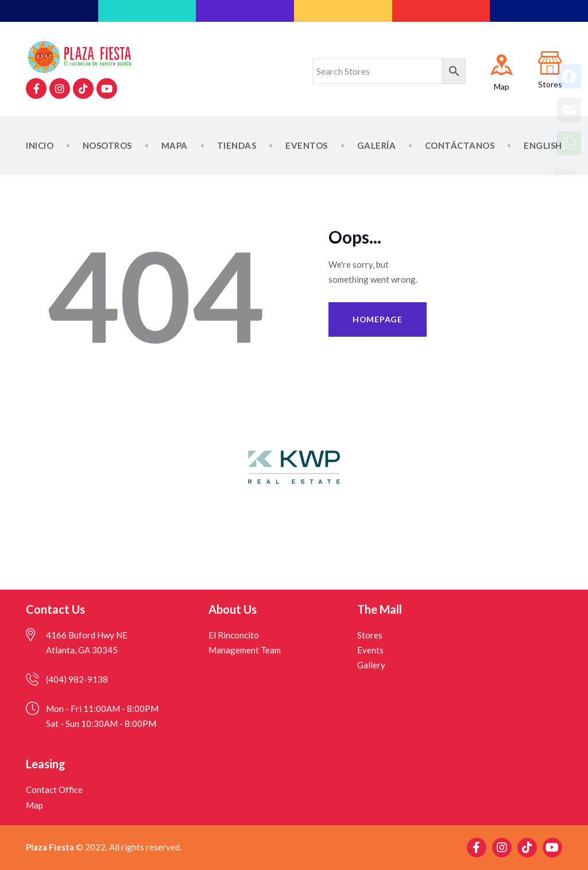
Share (566, 171)
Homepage (378, 319)
